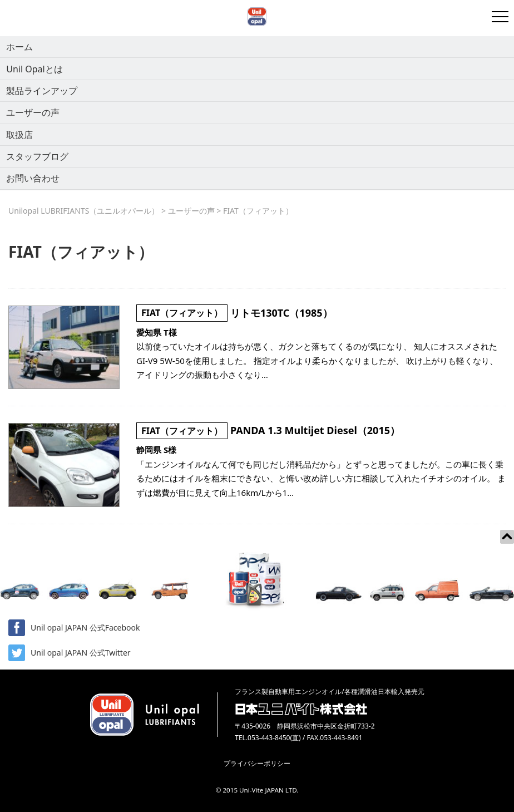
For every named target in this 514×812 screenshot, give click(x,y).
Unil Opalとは (34, 69)
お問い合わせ (33, 178)
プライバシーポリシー (257, 763)
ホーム (19, 47)
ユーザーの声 (33, 112)
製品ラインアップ (42, 91)
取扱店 (19, 135)
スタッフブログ (37, 156)
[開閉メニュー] (500, 17)
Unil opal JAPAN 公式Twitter (70, 653)
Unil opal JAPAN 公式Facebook (74, 628)
